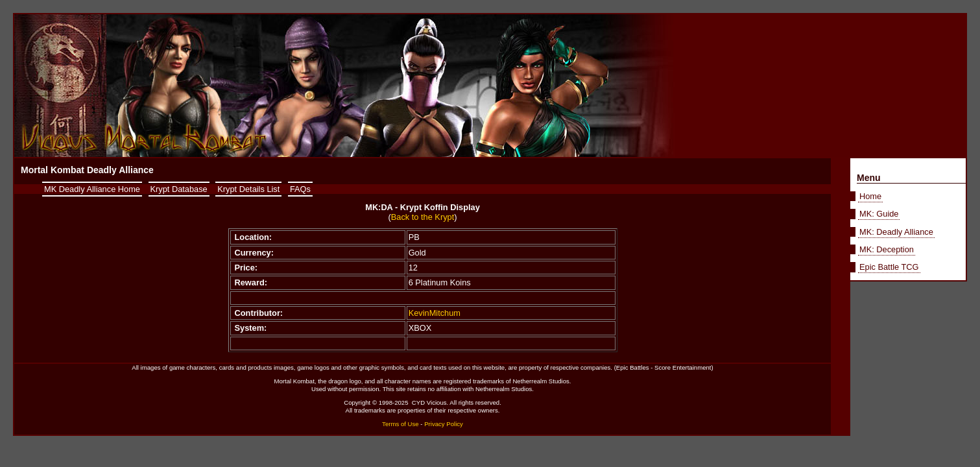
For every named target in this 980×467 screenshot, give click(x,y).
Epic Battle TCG (889, 267)
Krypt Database (179, 189)
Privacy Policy (444, 424)
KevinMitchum (435, 313)
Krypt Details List (248, 189)
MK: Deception (887, 249)
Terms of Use (400, 424)
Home (870, 196)
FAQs (300, 189)
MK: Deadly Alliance (896, 232)
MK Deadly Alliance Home (92, 189)
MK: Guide (879, 214)
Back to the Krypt (423, 217)
